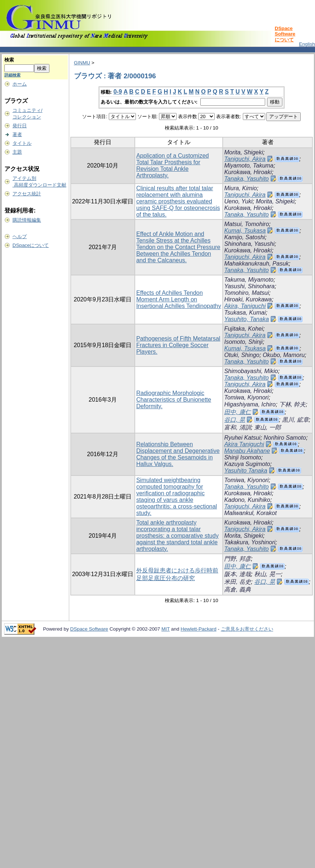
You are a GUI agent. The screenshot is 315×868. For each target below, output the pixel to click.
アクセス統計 (27, 194)
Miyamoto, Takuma (249, 166)
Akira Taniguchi (244, 444)
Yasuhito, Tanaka (247, 319)
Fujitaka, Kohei (244, 329)
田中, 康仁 (238, 412)
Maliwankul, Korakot (250, 513)
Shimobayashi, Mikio (251, 371)
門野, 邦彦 (238, 559)
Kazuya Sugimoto (247, 464)
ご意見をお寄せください (247, 629)
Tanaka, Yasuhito (247, 179)
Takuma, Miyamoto (249, 280)
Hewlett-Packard (199, 629)
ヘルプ (20, 236)
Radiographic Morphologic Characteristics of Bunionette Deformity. (174, 400)
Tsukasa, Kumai (245, 313)
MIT (166, 629)
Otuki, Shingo (242, 355)
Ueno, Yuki (238, 201)
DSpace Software (89, 629)
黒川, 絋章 (295, 420)
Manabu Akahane (247, 451)
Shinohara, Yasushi (249, 244)
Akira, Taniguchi (245, 306)
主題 (17, 152)
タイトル (22, 143)
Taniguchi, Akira (245, 159)
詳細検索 (12, 75)
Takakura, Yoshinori (250, 542)
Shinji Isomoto (243, 457)
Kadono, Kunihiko (247, 500)
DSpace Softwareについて (285, 34)
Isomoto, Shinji (243, 342)
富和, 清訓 (238, 427)
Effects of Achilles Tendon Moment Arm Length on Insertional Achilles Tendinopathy (179, 299)
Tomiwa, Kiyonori (246, 397)
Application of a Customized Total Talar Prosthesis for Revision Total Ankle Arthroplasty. (173, 166)
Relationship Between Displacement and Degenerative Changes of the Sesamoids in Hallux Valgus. (178, 454)
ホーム (20, 84)
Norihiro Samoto (285, 438)
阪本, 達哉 (238, 574)
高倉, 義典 (238, 589)
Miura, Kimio (240, 188)
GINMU (82, 63)
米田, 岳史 (238, 582)
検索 (9, 60)
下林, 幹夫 (292, 404)
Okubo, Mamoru (284, 355)
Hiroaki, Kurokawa (248, 299)
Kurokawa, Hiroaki (248, 172)
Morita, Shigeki (244, 152)
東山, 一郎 (268, 427)
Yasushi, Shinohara (249, 286)
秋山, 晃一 (268, 574)
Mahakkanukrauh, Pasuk (256, 264)
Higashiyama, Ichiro (250, 404)
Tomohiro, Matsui (247, 293)
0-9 (118, 92)
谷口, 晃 (235, 420)
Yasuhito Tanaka (246, 471)
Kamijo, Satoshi (244, 237)
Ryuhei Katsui (242, 438)
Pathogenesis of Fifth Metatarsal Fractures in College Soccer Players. (178, 345)
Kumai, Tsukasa (245, 231)
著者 (17, 134)
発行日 (20, 126)
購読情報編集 (27, 220)
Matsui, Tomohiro (247, 224)
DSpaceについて (31, 245)
